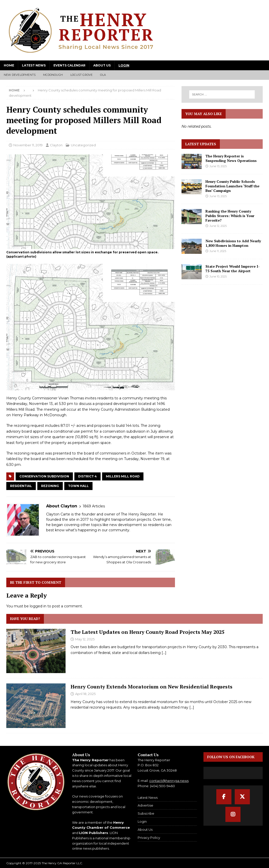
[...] (164, 653)
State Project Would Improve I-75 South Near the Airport (233, 269)
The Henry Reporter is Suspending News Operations (231, 158)
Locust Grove (81, 75)
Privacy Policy (149, 838)
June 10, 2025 (218, 276)
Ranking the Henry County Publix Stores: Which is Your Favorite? (230, 216)
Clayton (56, 145)
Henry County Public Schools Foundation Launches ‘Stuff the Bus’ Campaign (232, 186)
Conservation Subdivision (44, 476)
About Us (102, 65)
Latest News (34, 65)
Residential (21, 486)
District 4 (87, 476)
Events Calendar (69, 65)
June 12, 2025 (218, 226)
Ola (103, 75)
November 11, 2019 (28, 145)
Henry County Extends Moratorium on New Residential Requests (152, 687)
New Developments (20, 75)
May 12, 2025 (85, 639)
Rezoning (50, 486)
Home (9, 65)
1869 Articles (94, 506)
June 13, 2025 (218, 166)
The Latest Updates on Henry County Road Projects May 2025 (147, 632)
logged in (38, 606)
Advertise (145, 805)
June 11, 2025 (218, 251)
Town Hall (78, 486)
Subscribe (146, 813)
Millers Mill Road (123, 476)
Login (124, 65)
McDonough (53, 75)
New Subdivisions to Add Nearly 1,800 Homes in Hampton (233, 243)
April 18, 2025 (85, 694)
